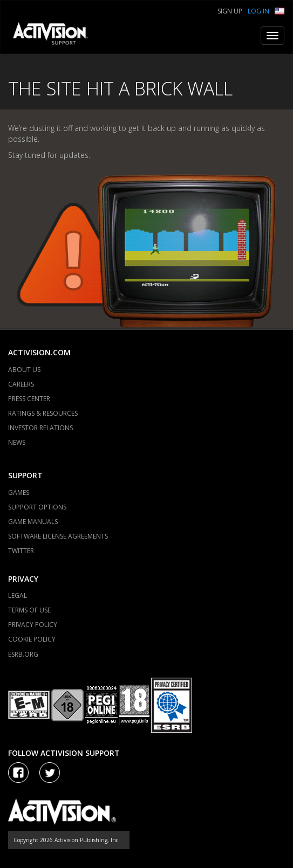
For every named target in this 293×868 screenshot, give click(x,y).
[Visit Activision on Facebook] (18, 773)
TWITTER (21, 551)
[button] (280, 10)
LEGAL (18, 595)
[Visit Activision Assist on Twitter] (50, 773)
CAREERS (21, 384)
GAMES (19, 492)
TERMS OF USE (29, 610)
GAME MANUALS (33, 522)
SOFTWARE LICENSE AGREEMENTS (58, 536)
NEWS (17, 442)
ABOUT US (24, 370)
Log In (258, 11)
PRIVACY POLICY (33, 625)
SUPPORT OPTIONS (37, 507)
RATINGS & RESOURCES (43, 413)
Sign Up (230, 11)
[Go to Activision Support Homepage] (56, 36)
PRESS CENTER (29, 399)
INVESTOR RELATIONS (40, 428)
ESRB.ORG (23, 654)
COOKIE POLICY (32, 639)
